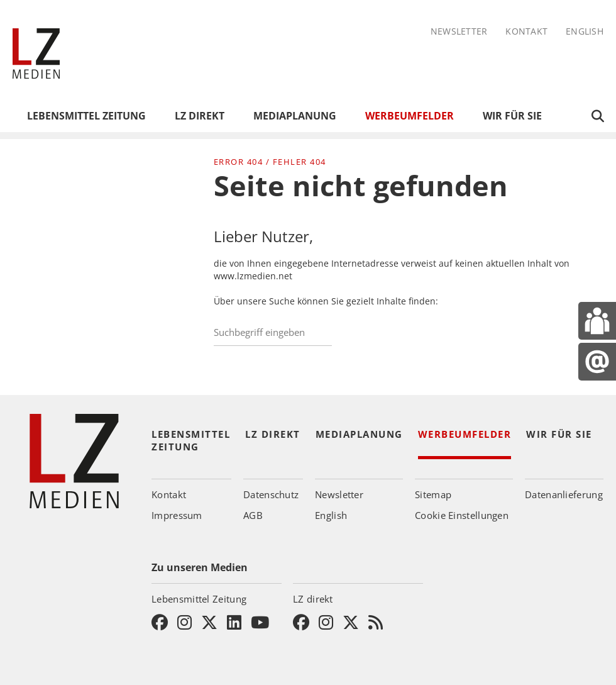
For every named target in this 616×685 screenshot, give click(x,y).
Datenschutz (271, 494)
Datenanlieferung (564, 494)
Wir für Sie (512, 116)
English (585, 32)
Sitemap (433, 494)
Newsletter (459, 32)
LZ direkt (200, 116)
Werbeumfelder (410, 116)
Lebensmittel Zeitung (86, 116)
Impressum (177, 515)
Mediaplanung (295, 116)
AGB (253, 515)
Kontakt (526, 32)
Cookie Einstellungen (462, 515)
